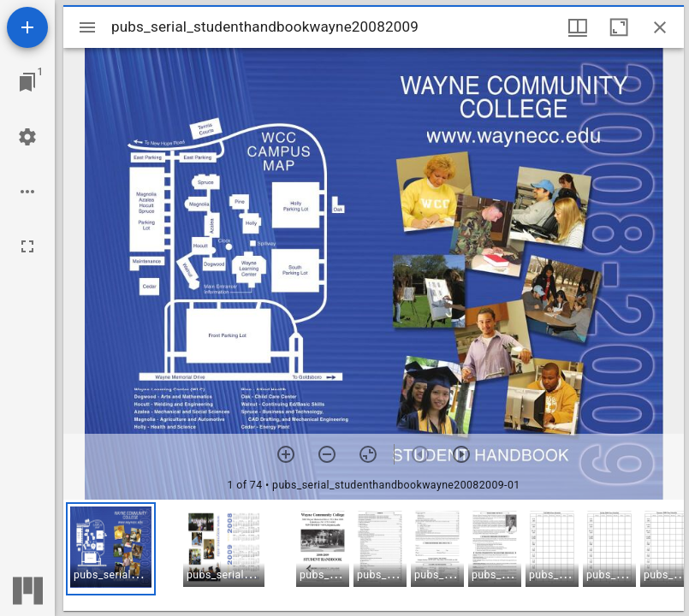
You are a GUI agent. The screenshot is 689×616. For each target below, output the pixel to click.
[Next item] (461, 454)
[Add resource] (27, 27)
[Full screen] (27, 246)
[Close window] (660, 27)
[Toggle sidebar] (87, 27)
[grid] (374, 555)
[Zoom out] (327, 454)
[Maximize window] (619, 27)
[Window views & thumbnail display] (578, 27)
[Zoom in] (286, 454)
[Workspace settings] (27, 137)
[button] (111, 549)
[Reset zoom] (368, 454)
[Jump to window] (27, 82)
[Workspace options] (27, 192)
